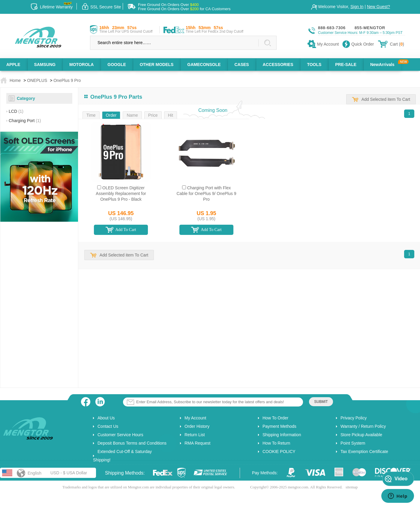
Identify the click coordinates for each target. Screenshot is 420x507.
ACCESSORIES (278, 64)
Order (111, 115)
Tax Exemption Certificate (364, 451)
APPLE (13, 64)
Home (15, 80)
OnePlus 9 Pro (67, 80)
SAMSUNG (45, 64)
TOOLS (314, 64)
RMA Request (197, 443)
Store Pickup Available (361, 435)
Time (91, 115)
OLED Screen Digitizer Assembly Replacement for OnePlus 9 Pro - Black (121, 193)
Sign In (357, 7)
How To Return (276, 443)
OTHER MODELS (157, 64)
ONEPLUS (37, 80)
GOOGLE (117, 64)
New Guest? (378, 7)
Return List (195, 435)
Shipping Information (282, 435)
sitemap (352, 487)
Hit (171, 115)
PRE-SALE (346, 64)
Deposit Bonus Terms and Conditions (132, 443)
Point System (353, 443)
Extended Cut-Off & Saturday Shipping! (122, 456)
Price (153, 115)
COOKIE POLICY (279, 451)
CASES (241, 64)
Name (132, 115)
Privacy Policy (354, 418)
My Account (195, 418)
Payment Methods (279, 426)
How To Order (275, 418)
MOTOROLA (81, 64)
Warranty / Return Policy (363, 426)
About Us (106, 418)
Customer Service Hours (120, 435)
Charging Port (25, 121)
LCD (16, 111)
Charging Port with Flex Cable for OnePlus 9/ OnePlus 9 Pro (206, 193)
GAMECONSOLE (204, 64)
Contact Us (108, 426)
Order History (197, 426)
